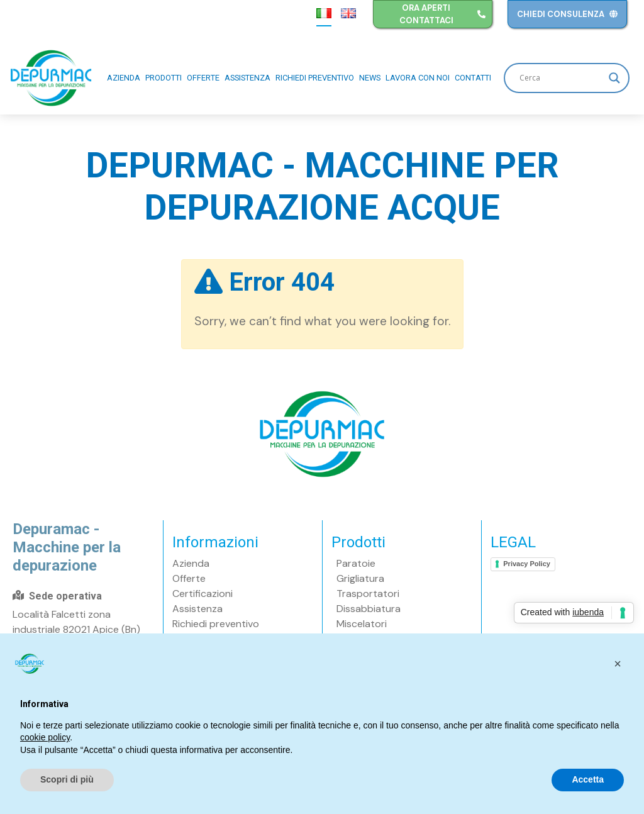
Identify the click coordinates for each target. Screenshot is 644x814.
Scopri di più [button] (67, 779)
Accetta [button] (588, 779)
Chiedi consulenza (567, 14)
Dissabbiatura (369, 609)
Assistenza (247, 78)
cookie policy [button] (45, 737)
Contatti (473, 78)
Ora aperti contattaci (443, 14)
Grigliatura (360, 578)
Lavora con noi (418, 78)
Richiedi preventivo (315, 78)
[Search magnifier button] (614, 78)
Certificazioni (203, 594)
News (370, 78)
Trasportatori (368, 594)
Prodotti (164, 78)
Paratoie (356, 563)
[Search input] (561, 78)
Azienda (124, 78)
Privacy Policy (527, 564)
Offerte (203, 78)
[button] (618, 664)
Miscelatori (362, 624)
